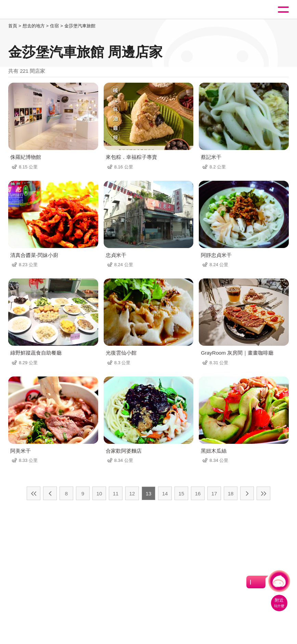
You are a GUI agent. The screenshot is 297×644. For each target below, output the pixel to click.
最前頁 (34, 493)
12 (132, 494)
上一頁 (50, 493)
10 (99, 494)
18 (231, 494)
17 (214, 494)
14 (165, 494)
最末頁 (263, 493)
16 (198, 494)
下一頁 (247, 493)
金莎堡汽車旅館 (80, 26)
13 (149, 494)
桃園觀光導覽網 (34, 10)
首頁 (13, 26)
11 (116, 494)
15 (182, 494)
